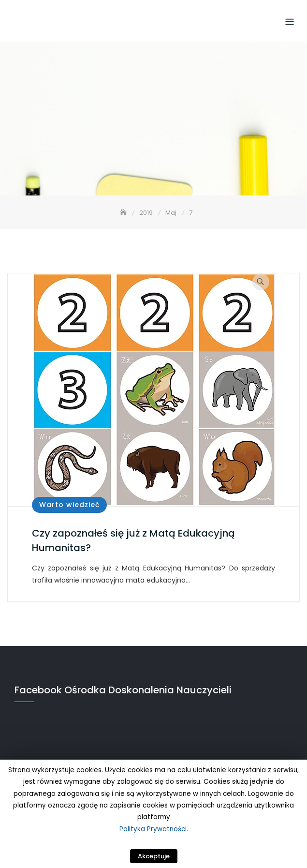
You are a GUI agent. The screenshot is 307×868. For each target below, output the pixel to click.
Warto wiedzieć (69, 505)
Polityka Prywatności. (154, 829)
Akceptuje (154, 856)
